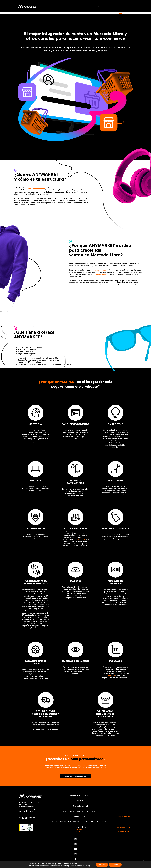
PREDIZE (79, 829)
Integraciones (69, 7)
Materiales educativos (79, 795)
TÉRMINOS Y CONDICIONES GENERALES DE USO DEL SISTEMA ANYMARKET (79, 822)
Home (120, 13)
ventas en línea (100, 270)
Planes (99, 7)
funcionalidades (100, 274)
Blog (121, 7)
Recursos (80, 7)
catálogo (81, 539)
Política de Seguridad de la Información (79, 811)
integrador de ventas (37, 188)
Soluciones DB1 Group (79, 817)
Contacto (129, 7)
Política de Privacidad (79, 806)
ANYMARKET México (124, 831)
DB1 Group (79, 801)
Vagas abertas (124, 817)
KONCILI (79, 831)
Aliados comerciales (110, 7)
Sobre (58, 7)
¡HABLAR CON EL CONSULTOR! (76, 776)
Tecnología (90, 7)
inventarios (110, 675)
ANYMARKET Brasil (124, 827)
